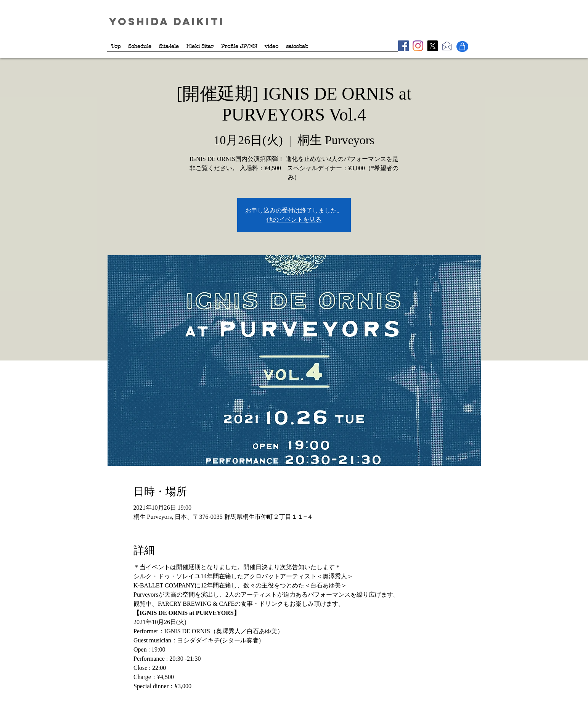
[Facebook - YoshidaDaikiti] (403, 46)
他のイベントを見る (294, 220)
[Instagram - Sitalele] (418, 46)
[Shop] (462, 47)
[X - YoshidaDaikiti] (432, 46)
